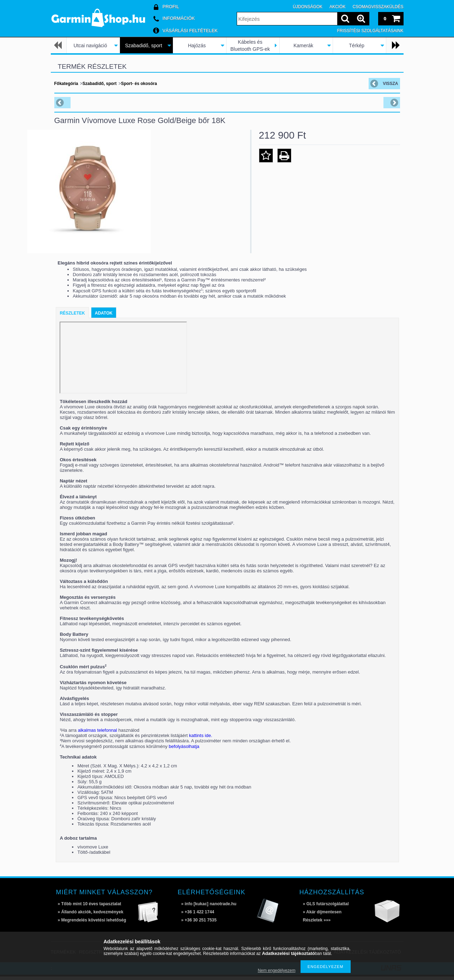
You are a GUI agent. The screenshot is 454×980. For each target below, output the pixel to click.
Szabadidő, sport (143, 45)
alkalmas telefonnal (98, 734)
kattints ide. (201, 739)
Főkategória (66, 84)
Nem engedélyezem (277, 970)
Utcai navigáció (90, 45)
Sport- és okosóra (139, 84)
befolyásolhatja (184, 750)
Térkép (357, 45)
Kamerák (303, 45)
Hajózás (197, 45)
